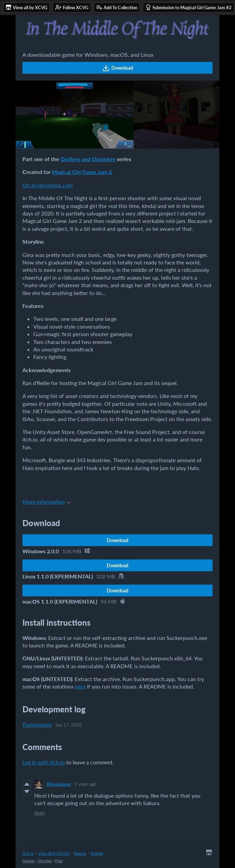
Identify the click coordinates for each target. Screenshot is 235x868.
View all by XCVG (54, 853)
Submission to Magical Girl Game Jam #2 (188, 7)
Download (118, 68)
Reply (40, 813)
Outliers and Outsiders (88, 159)
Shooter (45, 861)
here (80, 686)
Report (80, 853)
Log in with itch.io (44, 762)
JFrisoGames (59, 784)
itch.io (28, 853)
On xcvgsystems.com (48, 185)
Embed (97, 853)
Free (59, 861)
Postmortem (37, 724)
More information (47, 501)
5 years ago (85, 784)
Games (29, 861)
